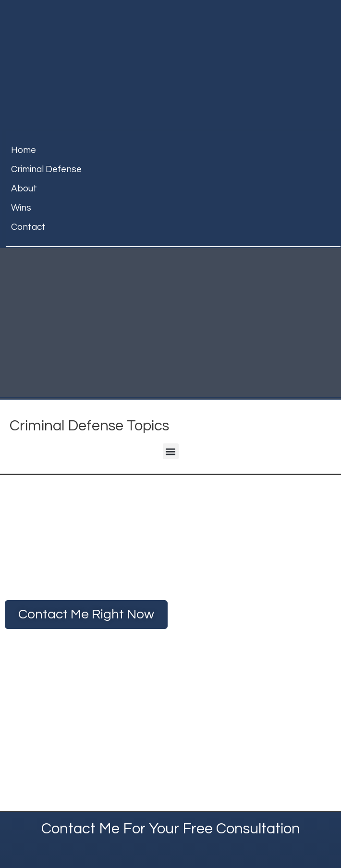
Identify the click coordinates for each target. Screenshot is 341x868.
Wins (21, 208)
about (24, 189)
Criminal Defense (46, 169)
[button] (171, 451)
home (24, 150)
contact (28, 227)
